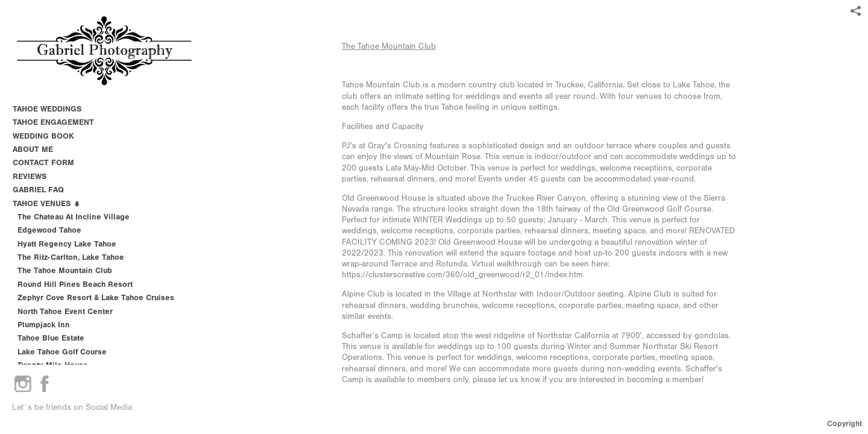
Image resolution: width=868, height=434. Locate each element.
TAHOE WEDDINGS (47, 109)
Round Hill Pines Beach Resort (75, 284)
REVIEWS (30, 176)
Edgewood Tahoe (49, 230)
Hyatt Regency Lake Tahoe (67, 244)
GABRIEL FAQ (38, 190)
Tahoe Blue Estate (51, 338)
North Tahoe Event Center (65, 311)
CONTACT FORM (43, 162)
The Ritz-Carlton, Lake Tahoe (71, 257)
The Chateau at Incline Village (74, 217)
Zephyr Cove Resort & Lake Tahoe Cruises (96, 297)
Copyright (844, 423)
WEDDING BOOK (43, 136)
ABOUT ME (33, 149)
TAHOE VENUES (47, 203)
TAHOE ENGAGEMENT (53, 122)
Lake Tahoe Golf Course (62, 352)
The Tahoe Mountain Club (389, 46)
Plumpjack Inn (44, 325)
